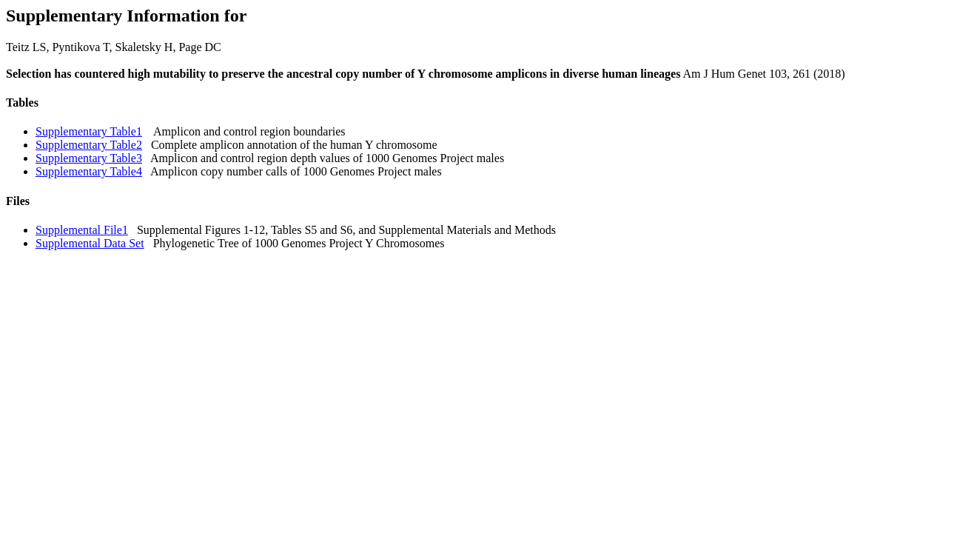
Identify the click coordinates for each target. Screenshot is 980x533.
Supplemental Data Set (90, 243)
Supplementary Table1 (89, 131)
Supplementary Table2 (89, 145)
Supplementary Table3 (89, 158)
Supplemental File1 (82, 230)
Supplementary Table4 (89, 171)
